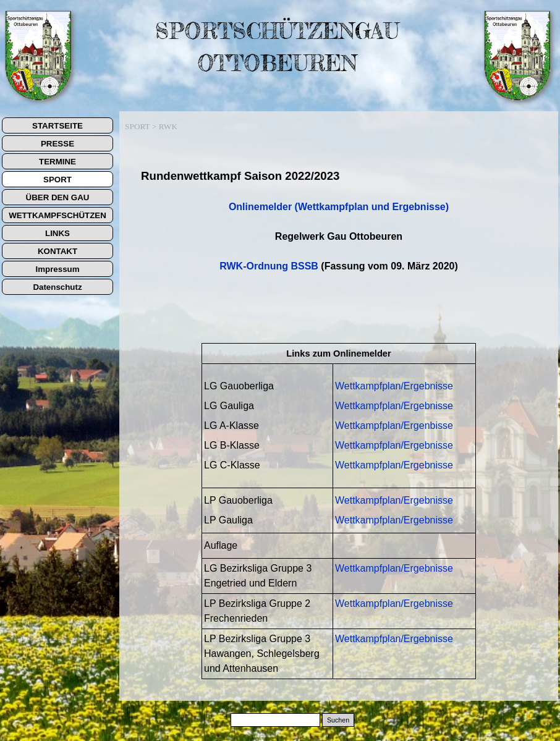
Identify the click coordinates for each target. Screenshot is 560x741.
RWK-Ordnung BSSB (269, 266)
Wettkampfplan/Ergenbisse (394, 426)
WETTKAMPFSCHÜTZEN (57, 215)
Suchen (338, 720)
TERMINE (57, 162)
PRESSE (57, 144)
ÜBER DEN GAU (58, 197)
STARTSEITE (57, 126)
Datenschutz (57, 287)
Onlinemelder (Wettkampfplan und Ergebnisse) (339, 207)
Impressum (57, 269)
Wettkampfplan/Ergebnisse (394, 386)
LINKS (57, 233)
